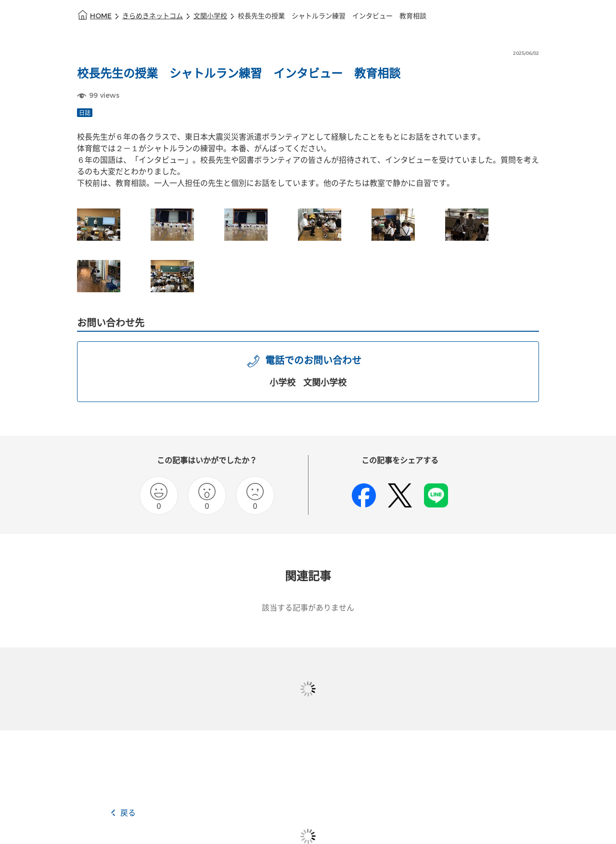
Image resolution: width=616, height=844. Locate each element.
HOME (101, 16)
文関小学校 (210, 16)
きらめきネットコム (153, 16)
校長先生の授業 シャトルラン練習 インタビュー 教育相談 (332, 16)
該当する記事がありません (308, 608)
